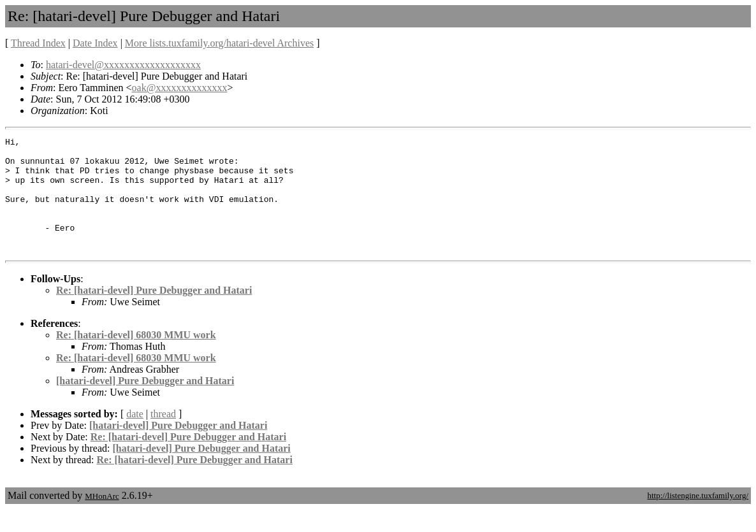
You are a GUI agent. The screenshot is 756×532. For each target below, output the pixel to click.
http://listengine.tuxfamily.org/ (698, 518)
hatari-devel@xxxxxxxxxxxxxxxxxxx (123, 65)
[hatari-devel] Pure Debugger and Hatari (145, 404)
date (135, 437)
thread (163, 437)
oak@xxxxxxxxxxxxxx (180, 88)
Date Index (95, 43)
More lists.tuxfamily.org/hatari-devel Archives (219, 43)
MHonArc (102, 519)
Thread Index (38, 43)
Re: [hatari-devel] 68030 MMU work (136, 358)
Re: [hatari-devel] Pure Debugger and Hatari (154, 313)
